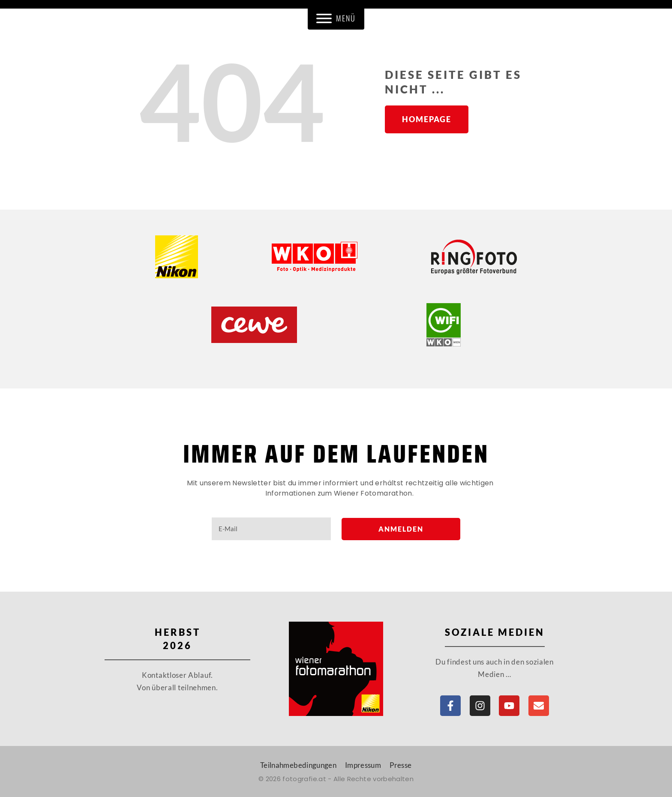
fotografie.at (304, 779)
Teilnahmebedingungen (298, 765)
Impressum (363, 765)
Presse (400, 765)
